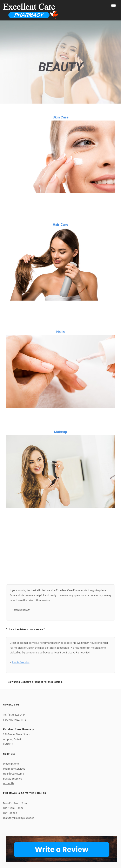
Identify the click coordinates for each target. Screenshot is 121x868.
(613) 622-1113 (17, 720)
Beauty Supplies (13, 779)
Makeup (60, 432)
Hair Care (60, 224)
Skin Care (60, 117)
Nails (60, 332)
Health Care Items (14, 774)
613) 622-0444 (17, 715)
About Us (9, 783)
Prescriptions (11, 764)
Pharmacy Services (14, 769)
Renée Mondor (21, 662)
